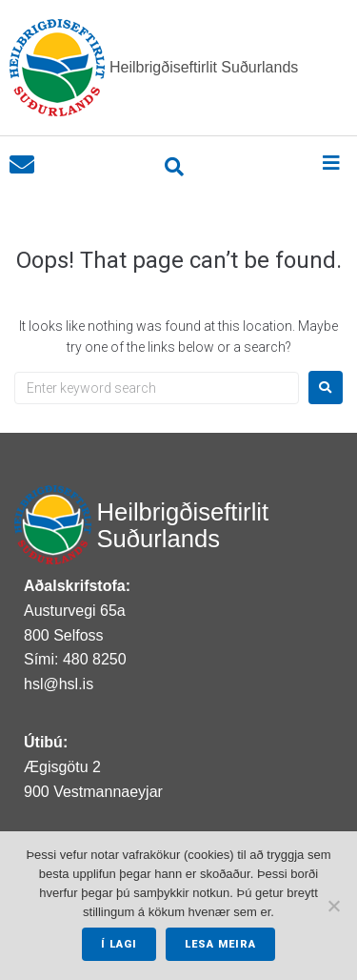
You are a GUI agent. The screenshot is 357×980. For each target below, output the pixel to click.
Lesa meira (220, 944)
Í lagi (119, 944)
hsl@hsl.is (59, 684)
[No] (333, 906)
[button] (331, 163)
